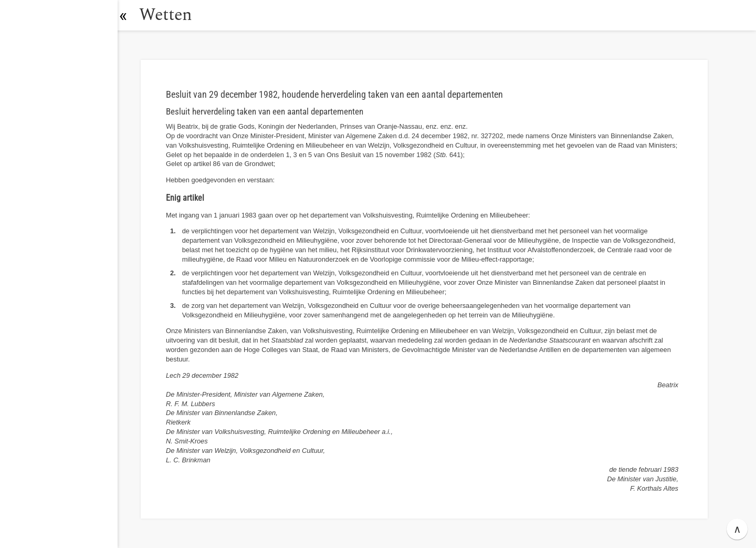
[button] (129, 15)
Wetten (170, 15)
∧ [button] (737, 529)
